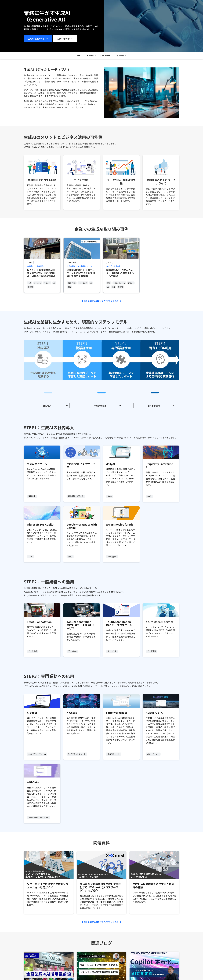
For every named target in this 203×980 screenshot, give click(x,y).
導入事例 (121, 56)
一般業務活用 (100, 406)
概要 (78, 56)
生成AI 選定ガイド (36, 39)
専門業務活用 (154, 406)
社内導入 (47, 406)
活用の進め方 (105, 56)
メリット (90, 56)
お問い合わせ (63, 39)
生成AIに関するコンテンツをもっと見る (100, 302)
